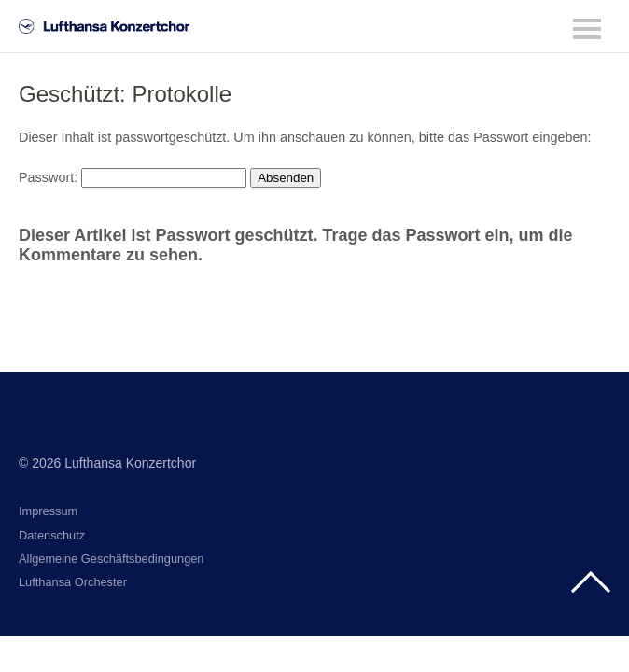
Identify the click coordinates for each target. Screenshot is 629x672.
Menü (587, 29)
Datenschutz (52, 535)
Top (591, 582)
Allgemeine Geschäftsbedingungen (112, 559)
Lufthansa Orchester (73, 582)
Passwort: (133, 177)
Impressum (48, 511)
